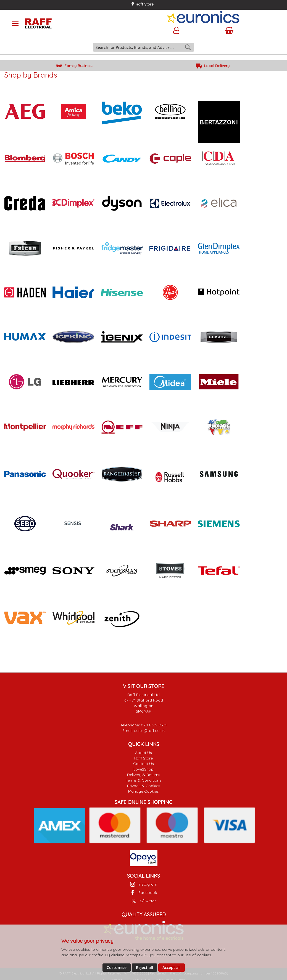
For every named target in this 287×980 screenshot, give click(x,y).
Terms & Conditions (143, 780)
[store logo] (74, 23)
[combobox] (144, 47)
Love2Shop (143, 769)
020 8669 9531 (154, 725)
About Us (143, 753)
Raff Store (144, 4)
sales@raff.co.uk (149, 731)
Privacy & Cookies (144, 786)
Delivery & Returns (144, 775)
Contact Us (143, 764)
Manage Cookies (143, 791)
